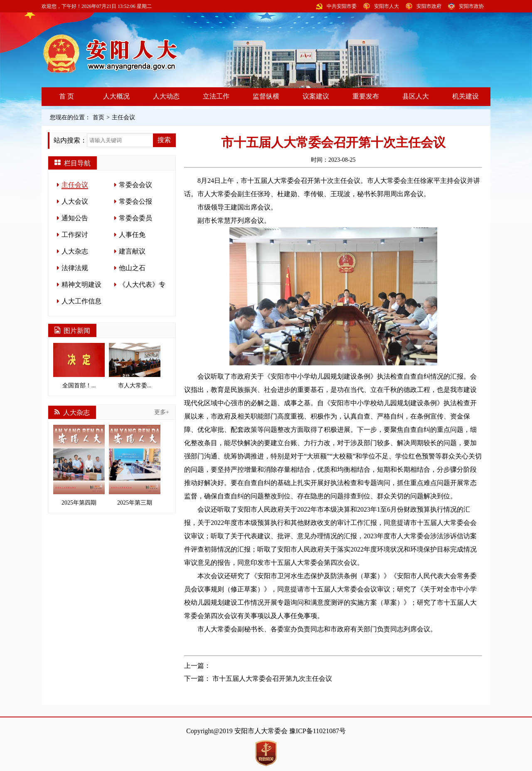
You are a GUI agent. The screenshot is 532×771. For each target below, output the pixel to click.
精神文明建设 (81, 285)
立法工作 (216, 96)
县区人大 (416, 96)
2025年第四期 (79, 465)
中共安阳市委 (342, 6)
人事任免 (132, 235)
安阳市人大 (387, 6)
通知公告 (75, 218)
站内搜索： (70, 140)
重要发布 (366, 96)
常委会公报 (135, 201)
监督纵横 (266, 96)
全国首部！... (79, 366)
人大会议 (75, 201)
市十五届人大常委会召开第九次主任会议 (272, 679)
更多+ (162, 412)
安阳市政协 (471, 6)
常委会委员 (135, 218)
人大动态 (166, 96)
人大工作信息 (81, 301)
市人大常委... (135, 366)
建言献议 (132, 251)
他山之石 (132, 268)
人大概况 (116, 96)
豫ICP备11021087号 (318, 731)
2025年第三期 (135, 465)
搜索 (164, 140)
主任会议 (123, 117)
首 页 (66, 96)
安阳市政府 (429, 6)
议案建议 (316, 96)
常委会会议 (135, 185)
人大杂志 (75, 251)
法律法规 (75, 268)
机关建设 (465, 96)
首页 (99, 117)
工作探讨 (75, 235)
